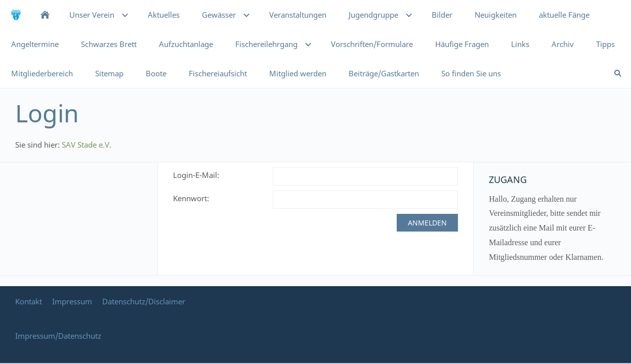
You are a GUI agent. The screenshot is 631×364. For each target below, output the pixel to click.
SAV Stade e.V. (87, 145)
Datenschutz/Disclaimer (144, 301)
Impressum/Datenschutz (58, 336)
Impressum (72, 301)
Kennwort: (191, 198)
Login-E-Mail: (196, 175)
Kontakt (29, 301)
